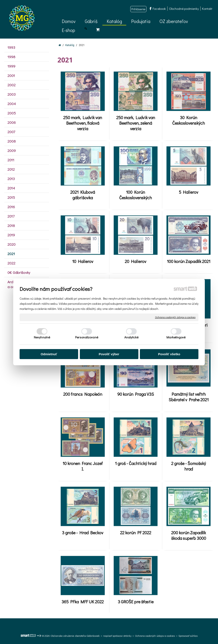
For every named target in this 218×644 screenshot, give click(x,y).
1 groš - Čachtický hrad (136, 463)
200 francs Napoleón (83, 394)
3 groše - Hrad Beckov (83, 533)
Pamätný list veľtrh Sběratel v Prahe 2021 (189, 397)
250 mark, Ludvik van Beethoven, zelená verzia (136, 123)
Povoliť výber (109, 354)
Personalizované (87, 337)
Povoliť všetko (169, 354)
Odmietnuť (49, 354)
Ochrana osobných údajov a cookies (175, 317)
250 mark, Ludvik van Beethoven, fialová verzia (83, 123)
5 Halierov (189, 192)
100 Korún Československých (136, 195)
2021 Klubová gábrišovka (83, 195)
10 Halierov (83, 261)
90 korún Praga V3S (136, 394)
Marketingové (176, 337)
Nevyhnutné (42, 337)
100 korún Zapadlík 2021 (189, 261)
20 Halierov (136, 261)
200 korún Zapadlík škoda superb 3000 (189, 535)
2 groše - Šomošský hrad (189, 466)
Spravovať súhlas (188, 636)
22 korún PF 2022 (136, 533)
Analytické (131, 337)
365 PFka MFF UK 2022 (83, 602)
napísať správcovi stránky (117, 636)
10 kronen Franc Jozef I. (84, 466)
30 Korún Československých (189, 120)
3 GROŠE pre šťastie (136, 602)
